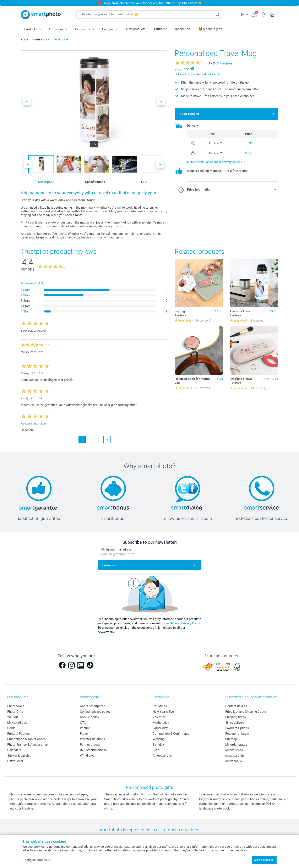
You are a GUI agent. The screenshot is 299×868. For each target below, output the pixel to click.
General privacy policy (95, 712)
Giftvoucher (15, 761)
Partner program (91, 745)
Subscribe (109, 565)
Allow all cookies (263, 860)
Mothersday (161, 723)
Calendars (14, 750)
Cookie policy (89, 717)
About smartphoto (93, 706)
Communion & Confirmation (172, 734)
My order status (236, 745)
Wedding (159, 739)
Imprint (85, 728)
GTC (83, 723)
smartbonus (234, 761)
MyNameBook (17, 723)
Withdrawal (88, 756)
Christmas (160, 706)
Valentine (159, 717)
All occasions (162, 756)
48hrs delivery (235, 723)
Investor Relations (93, 739)
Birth (156, 750)
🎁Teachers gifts (210, 29)
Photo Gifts (15, 712)
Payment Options (237, 728)
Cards (11, 728)
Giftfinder (160, 29)
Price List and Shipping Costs (246, 712)
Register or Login (237, 734)
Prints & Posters (18, 734)
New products (136, 29)
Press (84, 734)
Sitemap (231, 739)
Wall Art (13, 717)
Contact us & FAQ (237, 706)
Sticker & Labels (18, 756)
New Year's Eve (163, 712)
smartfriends (234, 750)
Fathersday (160, 728)
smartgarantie (235, 756)
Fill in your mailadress (117, 549)
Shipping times (236, 717)
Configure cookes (37, 860)
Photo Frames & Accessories (28, 745)
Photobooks (16, 706)
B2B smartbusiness (93, 750)
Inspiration (183, 29)
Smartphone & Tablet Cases (26, 739)
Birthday (158, 745)
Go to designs (189, 114)
